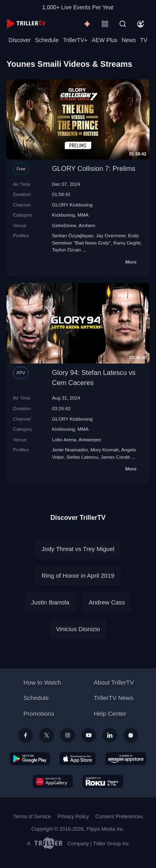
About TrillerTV (114, 682)
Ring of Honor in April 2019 (78, 575)
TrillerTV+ (75, 40)
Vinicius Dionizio (78, 629)
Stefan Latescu (82, 457)
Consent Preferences (119, 817)
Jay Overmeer (111, 235)
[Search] (123, 24)
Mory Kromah (105, 450)
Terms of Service (32, 817)
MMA (83, 215)
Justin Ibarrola (50, 602)
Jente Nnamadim (70, 450)
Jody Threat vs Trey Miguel (78, 549)
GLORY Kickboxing (72, 205)
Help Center (110, 714)
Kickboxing (63, 215)
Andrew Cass (107, 602)
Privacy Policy (73, 817)
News (129, 40)
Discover (19, 40)
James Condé (115, 457)
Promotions (39, 714)
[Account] (141, 24)
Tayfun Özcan (66, 250)
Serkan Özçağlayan (73, 235)
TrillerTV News (113, 698)
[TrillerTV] (26, 24)
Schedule (47, 40)
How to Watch (42, 682)
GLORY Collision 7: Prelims (94, 169)
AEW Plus (105, 40)
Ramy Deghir (127, 243)
